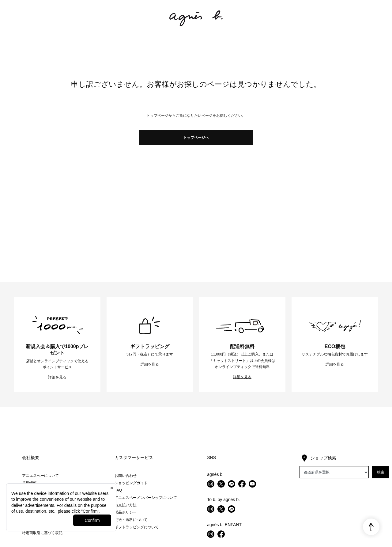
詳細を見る (57, 377)
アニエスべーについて (40, 476)
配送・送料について (131, 520)
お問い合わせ (126, 476)
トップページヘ (196, 138)
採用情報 (29, 483)
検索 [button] (381, 472)
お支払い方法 (126, 505)
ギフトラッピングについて (137, 527)
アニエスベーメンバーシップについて (146, 498)
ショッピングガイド (131, 483)
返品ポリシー (126, 512)
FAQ (118, 490)
